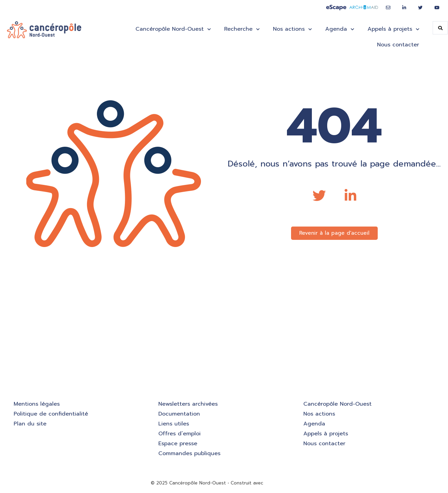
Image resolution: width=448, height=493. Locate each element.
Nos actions (292, 29)
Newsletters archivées (188, 404)
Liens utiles (174, 424)
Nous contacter (398, 45)
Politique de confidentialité (51, 414)
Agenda (339, 29)
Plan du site (30, 424)
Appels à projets (393, 29)
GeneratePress (281, 483)
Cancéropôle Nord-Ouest (173, 29)
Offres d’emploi (179, 434)
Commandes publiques (189, 453)
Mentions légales (37, 404)
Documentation (179, 414)
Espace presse (178, 444)
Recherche (242, 29)
